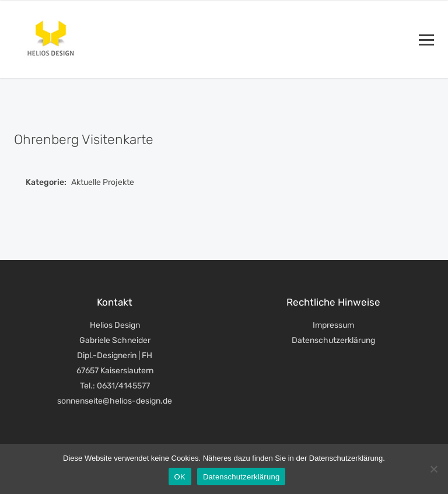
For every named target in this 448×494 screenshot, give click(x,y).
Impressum (333, 325)
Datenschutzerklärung (333, 340)
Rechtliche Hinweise (333, 302)
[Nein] (433, 469)
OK (180, 477)
